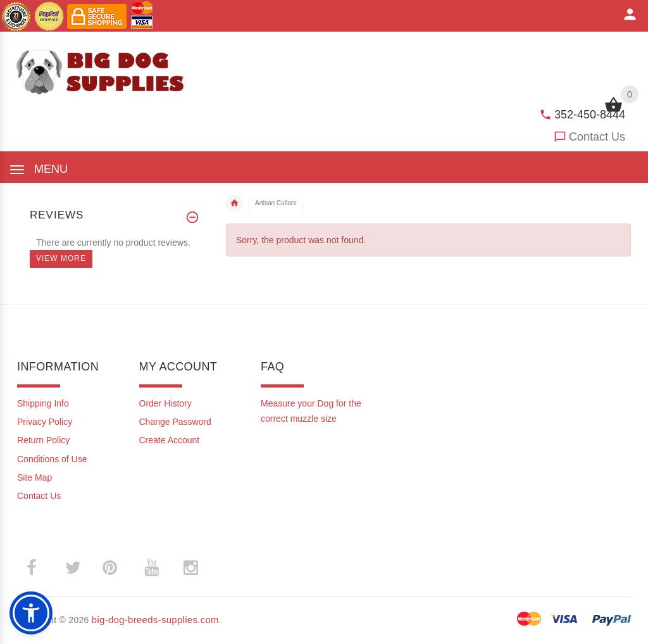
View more (61, 258)
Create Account (170, 440)
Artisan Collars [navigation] (276, 203)
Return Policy (43, 440)
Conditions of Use (52, 459)
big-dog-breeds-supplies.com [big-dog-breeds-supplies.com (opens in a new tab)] (155, 620)
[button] (31, 613)
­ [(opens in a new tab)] (38, 568)
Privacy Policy (45, 422)
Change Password (175, 422)
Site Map (34, 477)
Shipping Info (43, 403)
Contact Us (597, 137)
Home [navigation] (234, 203)
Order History (165, 403)
